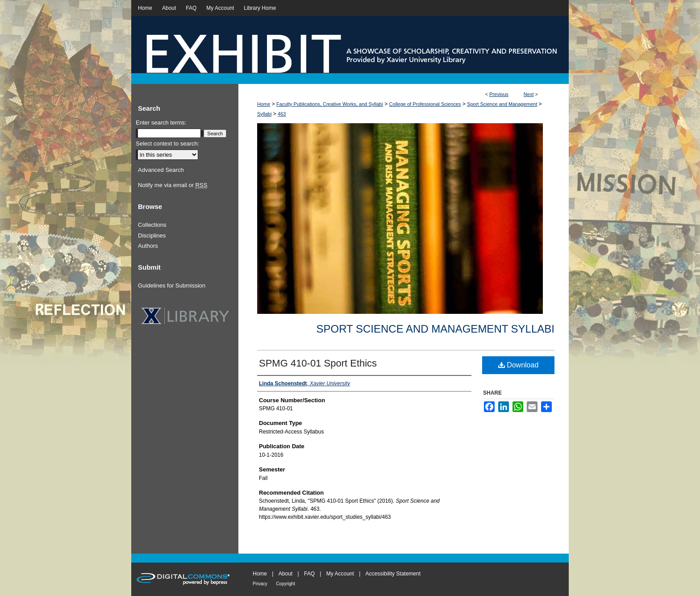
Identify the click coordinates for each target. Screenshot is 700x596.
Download (519, 365)
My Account (340, 574)
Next (529, 94)
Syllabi (264, 114)
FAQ (309, 574)
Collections (152, 225)
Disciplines (152, 235)
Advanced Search (161, 170)
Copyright (285, 584)
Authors (148, 246)
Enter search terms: (161, 123)
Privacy (260, 584)
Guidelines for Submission (172, 285)
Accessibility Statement (393, 574)
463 (282, 114)
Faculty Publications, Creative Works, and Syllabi (330, 104)
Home (264, 104)
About (285, 574)
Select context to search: (167, 144)
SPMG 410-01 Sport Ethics (318, 363)
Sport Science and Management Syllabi (435, 329)
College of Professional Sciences (425, 104)
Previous (499, 94)
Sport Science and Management (502, 104)
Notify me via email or (173, 185)
